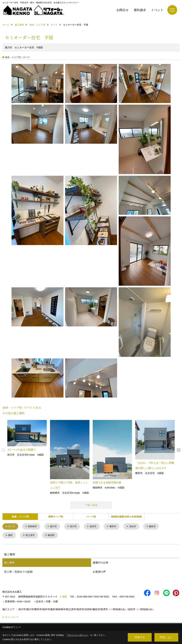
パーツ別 (91, 517)
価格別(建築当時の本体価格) (127, 517)
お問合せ (122, 10)
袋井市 (96, 527)
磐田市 (117, 527)
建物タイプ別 (56, 517)
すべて (12, 527)
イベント (157, 10)
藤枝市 (158, 527)
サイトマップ (12, 618)
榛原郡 (53, 536)
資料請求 (140, 10)
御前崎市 (34, 527)
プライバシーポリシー (77, 635)
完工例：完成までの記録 (18, 572)
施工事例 (9, 563)
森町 (11, 536)
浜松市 (137, 527)
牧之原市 (31, 536)
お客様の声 (99, 572)
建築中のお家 (100, 563)
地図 (64, 597)
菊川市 (55, 527)
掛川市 (76, 527)
